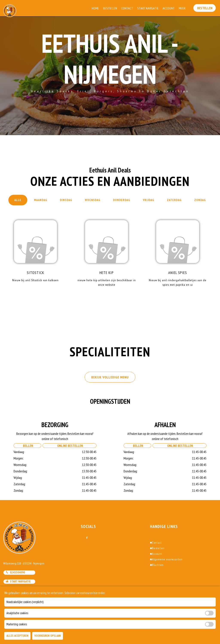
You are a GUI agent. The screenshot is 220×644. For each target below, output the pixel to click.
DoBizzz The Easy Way (89, 624)
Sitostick (35, 273)
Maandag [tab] (41, 200)
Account (169, 8)
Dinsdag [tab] (66, 200)
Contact (128, 8)
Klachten (157, 565)
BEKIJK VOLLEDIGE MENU (110, 377)
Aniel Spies (178, 273)
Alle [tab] (18, 200)
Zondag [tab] (200, 200)
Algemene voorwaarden (166, 559)
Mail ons (14, 591)
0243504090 (15, 572)
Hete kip (107, 273)
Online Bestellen (69, 446)
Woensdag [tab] (93, 200)
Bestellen (111, 8)
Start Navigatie (148, 8)
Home (96, 8)
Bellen (27, 446)
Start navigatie (18, 581)
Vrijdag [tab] (149, 200)
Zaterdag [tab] (174, 200)
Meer (183, 8)
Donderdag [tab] (122, 200)
